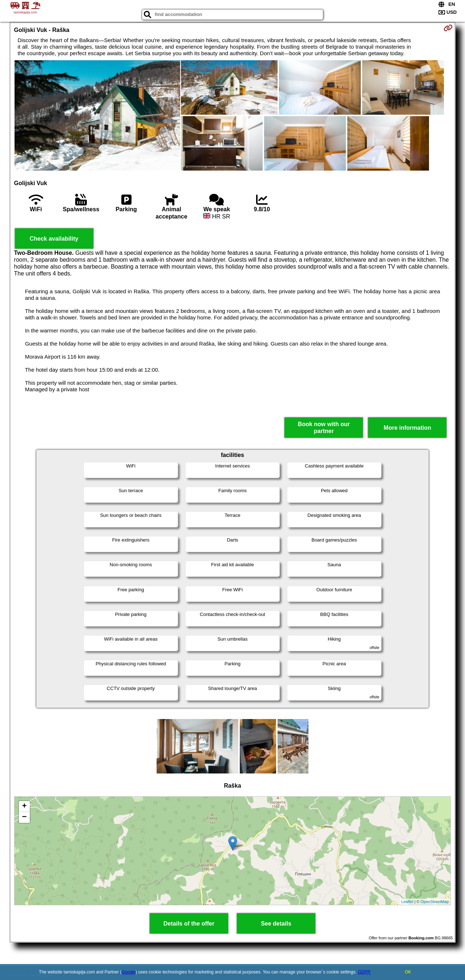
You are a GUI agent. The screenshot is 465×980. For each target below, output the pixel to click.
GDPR (364, 972)
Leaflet (407, 902)
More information (407, 428)
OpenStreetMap (435, 902)
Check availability (54, 239)
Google (129, 972)
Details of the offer (189, 924)
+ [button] (24, 807)
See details (276, 924)
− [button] (24, 817)
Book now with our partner (324, 428)
